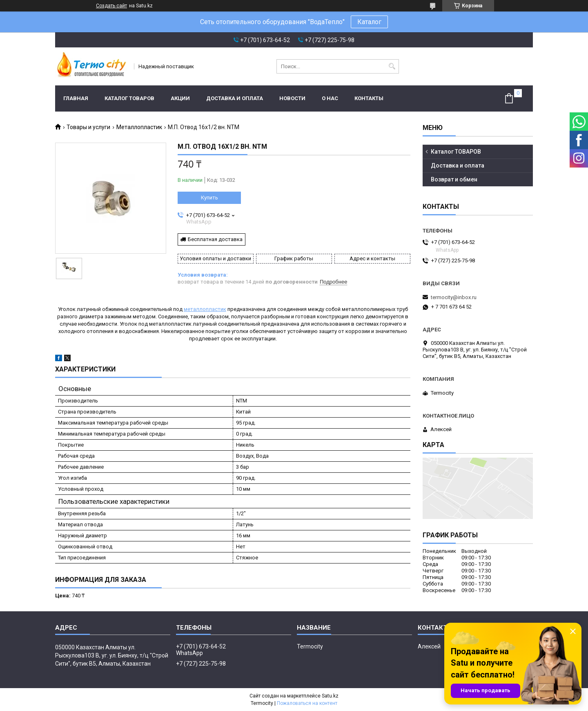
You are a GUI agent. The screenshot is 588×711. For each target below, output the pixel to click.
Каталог (369, 22)
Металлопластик (139, 127)
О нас (330, 98)
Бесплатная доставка (215, 239)
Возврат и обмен (454, 179)
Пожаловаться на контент (307, 703)
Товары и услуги (88, 127)
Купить (209, 198)
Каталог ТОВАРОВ (129, 98)
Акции (180, 98)
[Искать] (392, 66)
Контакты (369, 98)
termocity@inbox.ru (454, 297)
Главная (76, 98)
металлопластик (205, 309)
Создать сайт (111, 6)
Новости (292, 98)
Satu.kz (330, 696)
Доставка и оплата (235, 98)
